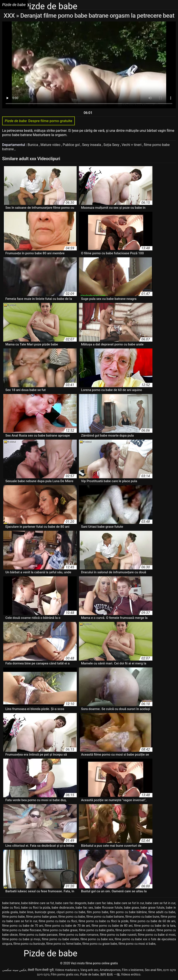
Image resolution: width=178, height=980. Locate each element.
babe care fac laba (100, 903)
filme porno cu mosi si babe (137, 944)
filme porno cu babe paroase (38, 935)
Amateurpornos (110, 970)
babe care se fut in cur (160, 903)
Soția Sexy (112, 145)
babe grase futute (153, 908)
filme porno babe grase (42, 917)
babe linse (26, 912)
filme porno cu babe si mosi (157, 935)
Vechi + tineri (132, 145)
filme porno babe (13, 917)
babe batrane (11, 903)
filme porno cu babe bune (142, 917)
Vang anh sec (89, 970)
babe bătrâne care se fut (38, 903)
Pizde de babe (89, 974)
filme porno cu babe (72, 917)
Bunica (33, 145)
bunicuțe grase (45, 912)
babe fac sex (84, 908)
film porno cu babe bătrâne (128, 912)
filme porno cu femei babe (64, 944)
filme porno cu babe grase (60, 930)
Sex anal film (153, 970)
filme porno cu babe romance (79, 935)
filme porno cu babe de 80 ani (112, 926)
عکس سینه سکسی (14, 970)
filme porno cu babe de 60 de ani (153, 921)
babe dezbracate (63, 908)
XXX (10, 16)
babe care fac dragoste (71, 903)
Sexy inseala (92, 145)
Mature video (51, 145)
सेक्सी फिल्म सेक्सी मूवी (41, 970)
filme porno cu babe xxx (97, 939)
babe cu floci (11, 908)
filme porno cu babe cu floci (58, 921)
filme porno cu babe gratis (96, 930)
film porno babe (98, 912)
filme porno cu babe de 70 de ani (67, 926)
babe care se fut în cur (129, 903)
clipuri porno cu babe (71, 912)
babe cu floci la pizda (36, 908)
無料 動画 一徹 (110, 974)
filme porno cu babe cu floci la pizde (103, 921)
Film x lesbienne (133, 970)
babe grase (132, 908)
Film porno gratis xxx (65, 974)
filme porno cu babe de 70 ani (23, 926)
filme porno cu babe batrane (105, 917)
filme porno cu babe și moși (21, 939)
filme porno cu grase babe (100, 944)
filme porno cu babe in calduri (135, 930)
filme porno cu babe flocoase (22, 930)
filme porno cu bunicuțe (29, 944)
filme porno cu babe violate (60, 939)
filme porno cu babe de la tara (155, 926)
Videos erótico (131, 974)
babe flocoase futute (109, 908)
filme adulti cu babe (162, 912)
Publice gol (72, 145)
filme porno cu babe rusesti (118, 935)
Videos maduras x (67, 970)
